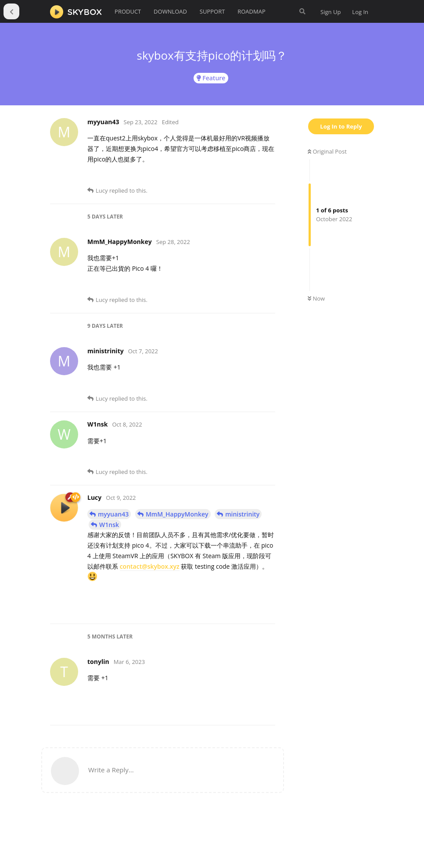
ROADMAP (252, 11)
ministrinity (242, 514)
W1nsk (109, 525)
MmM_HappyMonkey (177, 514)
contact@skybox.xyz (150, 566)
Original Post (327, 151)
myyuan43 (113, 514)
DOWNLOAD (170, 11)
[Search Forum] (302, 11)
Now (316, 298)
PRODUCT (128, 11)
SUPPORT (212, 11)
